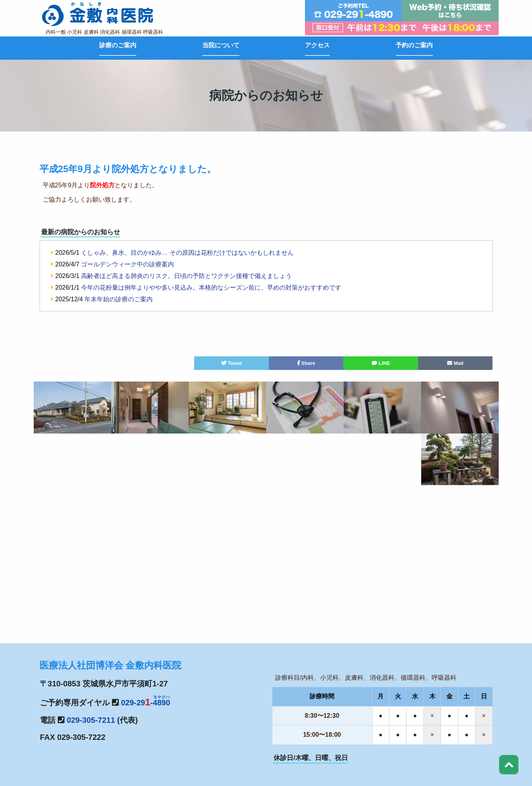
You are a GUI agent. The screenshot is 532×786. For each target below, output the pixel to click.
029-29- (145, 703)
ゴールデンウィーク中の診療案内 (127, 264)
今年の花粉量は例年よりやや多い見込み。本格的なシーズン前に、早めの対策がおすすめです (211, 288)
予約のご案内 (414, 45)
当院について (221, 45)
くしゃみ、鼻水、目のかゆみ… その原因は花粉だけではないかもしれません (187, 253)
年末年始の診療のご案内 (119, 299)
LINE (381, 363)
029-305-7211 (91, 720)
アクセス (317, 45)
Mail (455, 363)
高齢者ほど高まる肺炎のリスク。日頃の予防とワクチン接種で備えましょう (186, 276)
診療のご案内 (118, 45)
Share (306, 363)
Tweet (232, 363)
